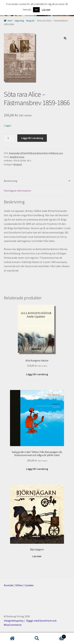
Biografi (30, 21)
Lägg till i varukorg (32, 138)
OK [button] (36, 10)
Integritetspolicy (14, 621)
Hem (10, 21)
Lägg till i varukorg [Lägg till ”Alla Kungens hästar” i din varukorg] (37, 374)
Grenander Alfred (18, 153)
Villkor (19, 585)
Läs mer (46, 10)
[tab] (37, 181)
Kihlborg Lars (56, 153)
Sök (37, 638)
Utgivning (19, 21)
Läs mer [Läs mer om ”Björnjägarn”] (37, 556)
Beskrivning (11, 181)
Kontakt (9, 585)
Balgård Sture (17, 157)
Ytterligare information (17, 191)
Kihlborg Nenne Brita (38, 153)
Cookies (29, 585)
